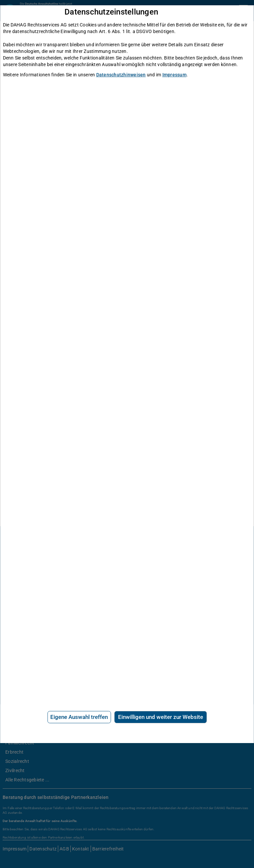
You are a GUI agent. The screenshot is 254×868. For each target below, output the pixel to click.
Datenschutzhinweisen (121, 75)
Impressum (174, 75)
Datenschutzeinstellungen (111, 12)
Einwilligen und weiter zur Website (161, 717)
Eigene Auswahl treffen (79, 717)
